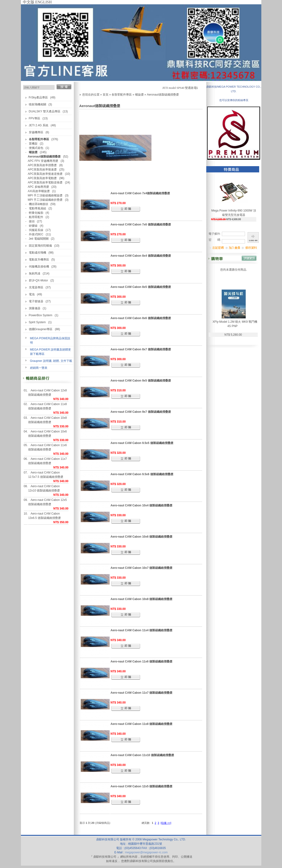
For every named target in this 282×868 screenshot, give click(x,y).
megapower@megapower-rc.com (146, 852)
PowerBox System (41, 315)
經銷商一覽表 (39, 368)
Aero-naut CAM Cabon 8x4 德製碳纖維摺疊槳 (141, 256)
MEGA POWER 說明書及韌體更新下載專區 (51, 352)
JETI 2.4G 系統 (39, 125)
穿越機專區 (36, 132)
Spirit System (37, 322)
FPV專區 (34, 118)
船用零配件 (36, 217)
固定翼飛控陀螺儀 (40, 246)
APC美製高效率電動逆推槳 (45, 182)
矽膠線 (33, 226)
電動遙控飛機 (38, 253)
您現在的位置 (91, 95)
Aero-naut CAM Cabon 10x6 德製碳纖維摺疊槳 (47, 434)
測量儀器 (35, 308)
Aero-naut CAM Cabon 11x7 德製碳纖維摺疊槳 (47, 461)
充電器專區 (36, 287)
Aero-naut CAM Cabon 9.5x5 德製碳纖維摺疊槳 (142, 443)
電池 (32, 294)
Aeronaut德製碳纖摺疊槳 (163, 95)
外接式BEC (36, 234)
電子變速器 (36, 301)
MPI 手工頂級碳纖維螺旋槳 (45, 195)
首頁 (106, 95)
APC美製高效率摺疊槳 (42, 165)
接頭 (32, 221)
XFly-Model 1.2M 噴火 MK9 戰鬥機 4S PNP (235, 324)
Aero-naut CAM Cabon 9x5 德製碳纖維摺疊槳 (141, 381)
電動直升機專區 (39, 260)
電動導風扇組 (38, 208)
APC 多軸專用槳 (38, 187)
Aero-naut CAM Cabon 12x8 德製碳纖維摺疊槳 (47, 393)
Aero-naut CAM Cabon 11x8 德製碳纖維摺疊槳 (47, 406)
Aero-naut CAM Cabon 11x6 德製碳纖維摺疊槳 (47, 447)
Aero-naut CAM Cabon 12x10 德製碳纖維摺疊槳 (44, 488)
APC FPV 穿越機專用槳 (43, 161)
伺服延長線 (36, 230)
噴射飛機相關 (38, 104)
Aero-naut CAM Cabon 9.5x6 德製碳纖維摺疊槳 (142, 474)
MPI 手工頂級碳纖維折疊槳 (45, 200)
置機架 (33, 144)
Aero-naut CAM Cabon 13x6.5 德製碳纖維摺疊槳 (44, 516)
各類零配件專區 (122, 95)
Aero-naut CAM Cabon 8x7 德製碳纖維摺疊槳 (141, 349)
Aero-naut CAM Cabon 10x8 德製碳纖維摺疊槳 (47, 420)
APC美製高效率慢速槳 (42, 170)
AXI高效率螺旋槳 (39, 191)
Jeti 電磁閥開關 (39, 239)
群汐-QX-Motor (38, 280)
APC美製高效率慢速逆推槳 (45, 174)
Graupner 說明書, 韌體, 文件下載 (51, 361)
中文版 (29, 2)
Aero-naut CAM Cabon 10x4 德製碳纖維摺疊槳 (141, 505)
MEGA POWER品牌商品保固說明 (50, 340)
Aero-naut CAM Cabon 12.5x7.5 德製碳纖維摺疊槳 (46, 475)
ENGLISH (44, 2)
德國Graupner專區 (41, 329)
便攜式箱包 (36, 148)
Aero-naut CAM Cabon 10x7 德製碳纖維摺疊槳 (141, 568)
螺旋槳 (139, 95)
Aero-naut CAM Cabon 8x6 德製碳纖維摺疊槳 (141, 318)
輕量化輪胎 (36, 213)
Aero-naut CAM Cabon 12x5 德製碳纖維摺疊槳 (47, 502)
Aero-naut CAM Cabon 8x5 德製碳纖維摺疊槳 (141, 287)
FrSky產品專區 (38, 97)
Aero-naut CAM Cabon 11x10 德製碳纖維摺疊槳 (142, 755)
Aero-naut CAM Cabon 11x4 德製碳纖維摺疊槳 (141, 630)
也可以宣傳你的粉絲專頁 (234, 100)
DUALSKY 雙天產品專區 (45, 111)
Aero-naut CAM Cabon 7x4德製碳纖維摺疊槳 (140, 193)
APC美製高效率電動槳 (42, 178)
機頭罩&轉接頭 (38, 204)
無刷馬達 (35, 273)
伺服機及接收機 (39, 267)
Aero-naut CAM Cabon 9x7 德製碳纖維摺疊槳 (141, 412)
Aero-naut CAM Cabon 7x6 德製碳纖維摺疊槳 (141, 225)
